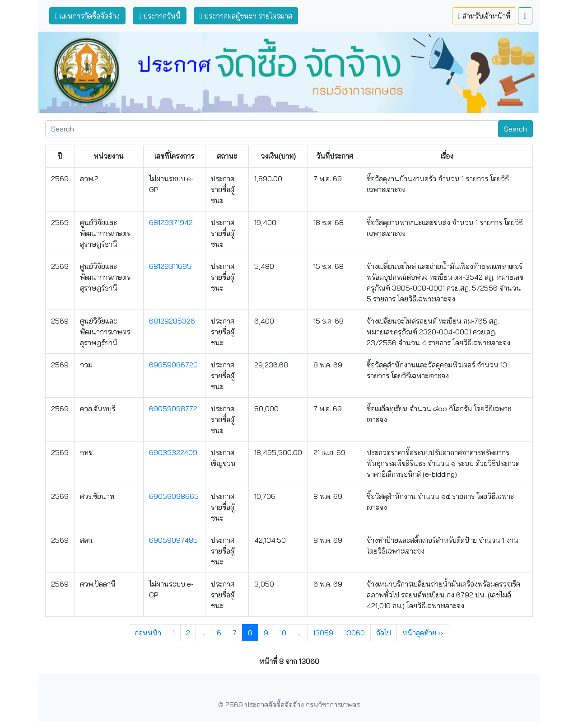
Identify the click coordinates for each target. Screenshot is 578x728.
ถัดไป (384, 633)
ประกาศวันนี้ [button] (160, 16)
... (203, 633)
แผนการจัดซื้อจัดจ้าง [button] (87, 16)
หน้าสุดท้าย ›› (423, 633)
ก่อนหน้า (148, 633)
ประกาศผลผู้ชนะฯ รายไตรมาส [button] (246, 16)
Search (515, 129)
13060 (355, 633)
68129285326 (172, 321)
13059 (323, 633)
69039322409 (173, 452)
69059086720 (173, 365)
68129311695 (170, 266)
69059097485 (173, 540)
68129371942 (171, 222)
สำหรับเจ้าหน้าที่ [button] (484, 16)
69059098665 (174, 496)
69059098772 (173, 409)
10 (283, 633)
